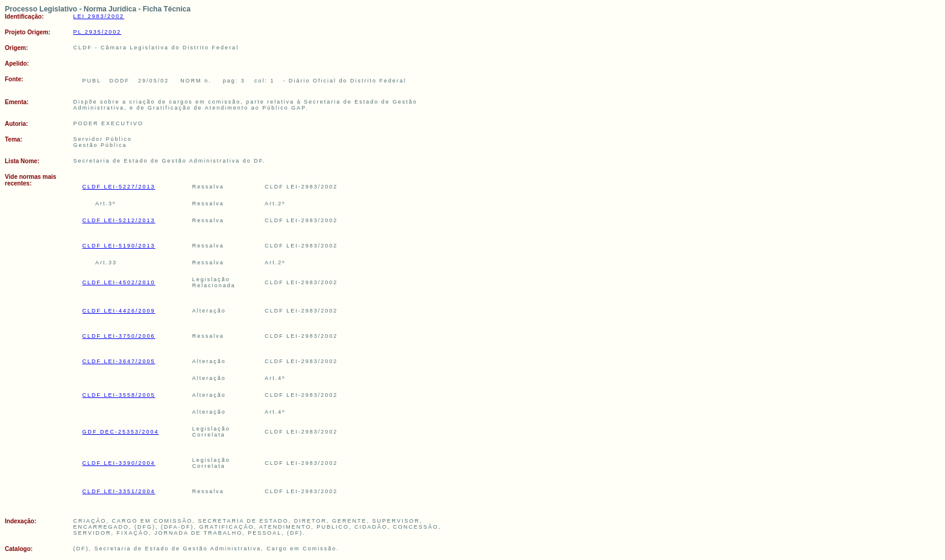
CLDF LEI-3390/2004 (119, 463)
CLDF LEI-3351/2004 (119, 491)
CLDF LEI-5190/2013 (119, 246)
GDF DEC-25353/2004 (121, 432)
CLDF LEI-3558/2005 (119, 395)
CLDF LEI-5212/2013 (119, 220)
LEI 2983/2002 (99, 16)
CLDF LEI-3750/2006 (119, 336)
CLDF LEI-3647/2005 (119, 361)
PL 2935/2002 (98, 32)
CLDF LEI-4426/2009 (119, 311)
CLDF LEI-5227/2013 (119, 187)
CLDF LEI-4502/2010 (119, 282)
